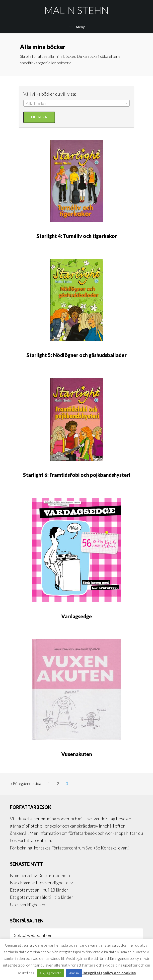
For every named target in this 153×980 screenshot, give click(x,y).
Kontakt (109, 848)
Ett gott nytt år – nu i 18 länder (39, 890)
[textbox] (76, 103)
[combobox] (76, 103)
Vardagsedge (77, 616)
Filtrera (39, 117)
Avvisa (74, 973)
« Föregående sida (26, 784)
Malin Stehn (76, 10)
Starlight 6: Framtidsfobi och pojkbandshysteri (76, 475)
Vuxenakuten (77, 754)
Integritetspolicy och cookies (109, 973)
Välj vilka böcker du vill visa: (50, 94)
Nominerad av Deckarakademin (40, 875)
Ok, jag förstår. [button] (51, 973)
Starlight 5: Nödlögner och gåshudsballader (76, 355)
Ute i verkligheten (28, 905)
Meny (80, 27)
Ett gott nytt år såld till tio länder (42, 897)
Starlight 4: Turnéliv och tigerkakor (77, 236)
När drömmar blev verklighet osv (41, 883)
